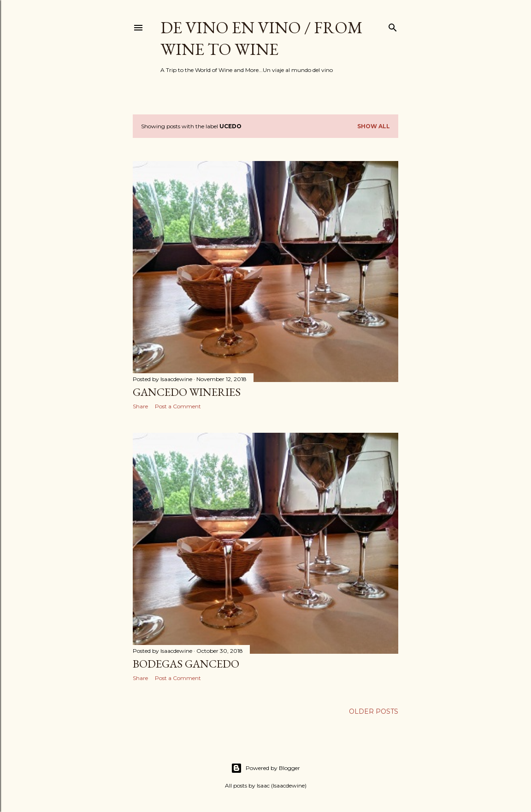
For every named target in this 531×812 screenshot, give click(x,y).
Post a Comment (178, 406)
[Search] (393, 26)
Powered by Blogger (265, 768)
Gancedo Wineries (187, 392)
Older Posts (374, 711)
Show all (374, 126)
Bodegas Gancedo (186, 664)
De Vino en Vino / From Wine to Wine (262, 38)
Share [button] (140, 406)
